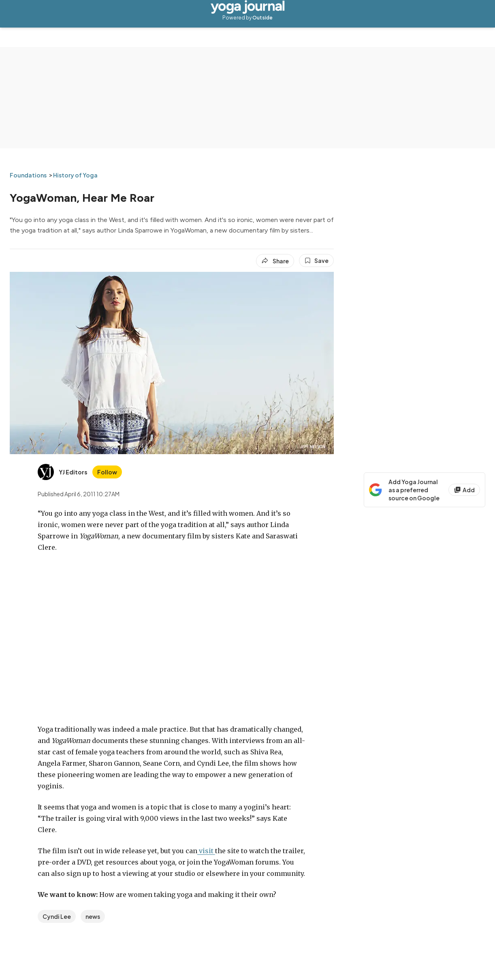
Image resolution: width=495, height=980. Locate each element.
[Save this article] (316, 260)
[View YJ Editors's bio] (63, 472)
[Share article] (275, 261)
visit (206, 851)
